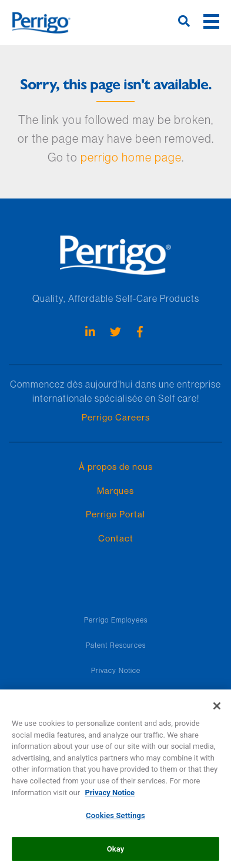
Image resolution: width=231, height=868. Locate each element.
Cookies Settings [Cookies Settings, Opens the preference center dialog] (115, 819)
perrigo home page (131, 157)
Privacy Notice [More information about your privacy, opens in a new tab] (110, 796)
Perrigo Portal (115, 514)
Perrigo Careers (116, 417)
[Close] (217, 710)
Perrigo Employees (116, 620)
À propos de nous (116, 467)
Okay (116, 852)
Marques (115, 491)
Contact (116, 538)
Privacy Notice (116, 670)
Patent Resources (116, 645)
